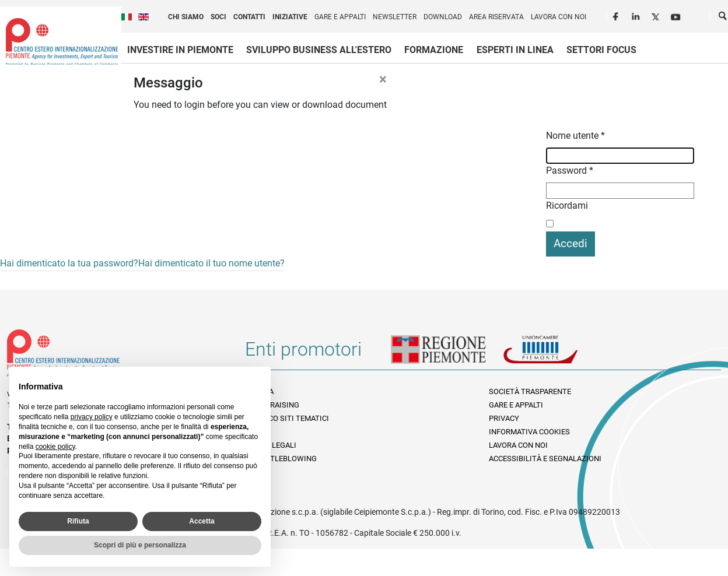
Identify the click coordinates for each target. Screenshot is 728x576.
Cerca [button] (723, 18)
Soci (218, 17)
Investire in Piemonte (180, 50)
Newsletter (395, 17)
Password (570, 171)
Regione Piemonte (447, 354)
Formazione (434, 50)
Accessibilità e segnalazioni (545, 459)
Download (443, 17)
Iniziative (290, 17)
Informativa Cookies (529, 432)
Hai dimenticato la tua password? (69, 263)
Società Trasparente (530, 391)
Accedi (570, 243)
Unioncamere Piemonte (556, 354)
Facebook (617, 15)
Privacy (504, 418)
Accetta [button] (202, 521)
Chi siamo (186, 17)
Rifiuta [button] (78, 521)
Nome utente (575, 136)
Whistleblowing (284, 459)
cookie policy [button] (55, 447)
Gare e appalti (340, 17)
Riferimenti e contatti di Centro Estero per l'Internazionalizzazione (114, 356)
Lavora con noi (559, 17)
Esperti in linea (515, 50)
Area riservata (496, 17)
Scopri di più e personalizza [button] (140, 545)
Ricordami (567, 206)
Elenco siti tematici (290, 418)
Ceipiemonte (62, 41)
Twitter (657, 15)
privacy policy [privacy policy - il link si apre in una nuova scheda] (92, 417)
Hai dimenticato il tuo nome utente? (211, 263)
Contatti (249, 17)
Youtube (677, 15)
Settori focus (601, 50)
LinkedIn (637, 15)
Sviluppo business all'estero (319, 50)
